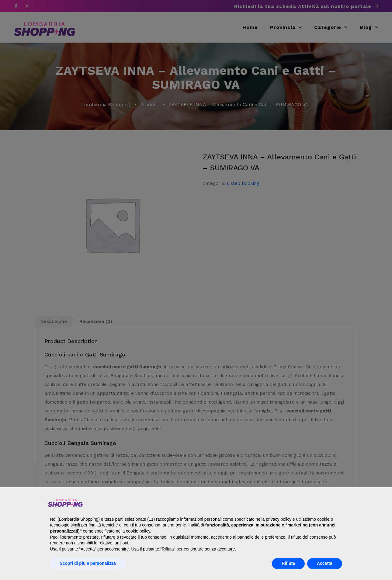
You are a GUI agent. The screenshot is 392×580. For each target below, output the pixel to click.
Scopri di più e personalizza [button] (88, 563)
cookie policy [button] (138, 531)
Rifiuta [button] (288, 563)
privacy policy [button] (279, 519)
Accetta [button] (325, 563)
